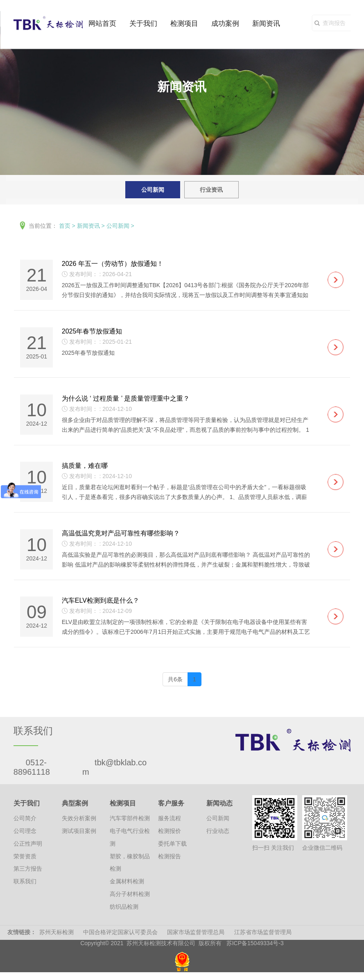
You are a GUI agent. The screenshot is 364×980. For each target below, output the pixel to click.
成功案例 (225, 24)
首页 (65, 226)
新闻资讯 (266, 24)
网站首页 (102, 24)
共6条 (175, 681)
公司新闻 (153, 190)
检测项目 (184, 24)
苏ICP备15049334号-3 (255, 945)
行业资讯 (211, 190)
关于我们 (143, 24)
